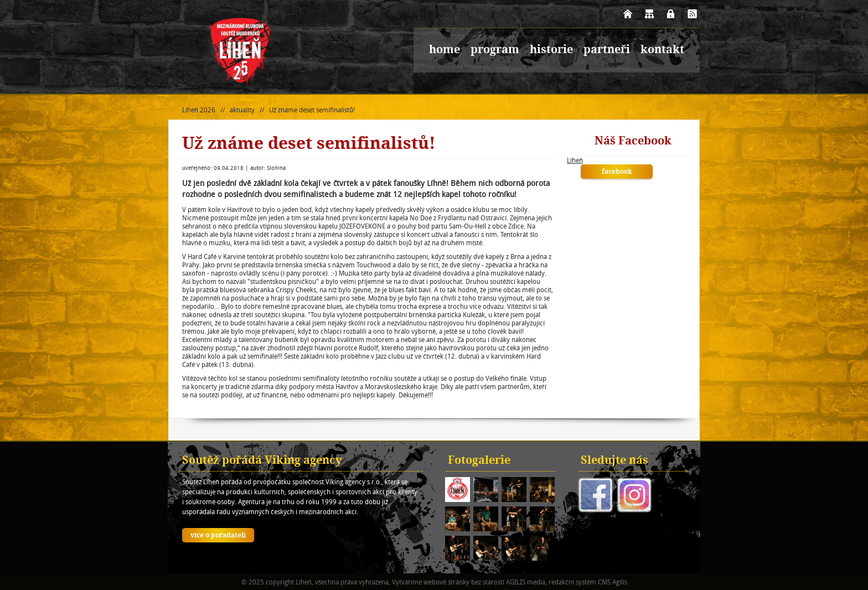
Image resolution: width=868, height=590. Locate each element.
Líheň (575, 160)
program (495, 50)
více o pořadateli (218, 536)
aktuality (242, 110)
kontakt (662, 50)
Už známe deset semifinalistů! (312, 110)
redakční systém (572, 582)
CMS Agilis (613, 582)
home (445, 50)
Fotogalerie (479, 461)
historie (551, 50)
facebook (617, 172)
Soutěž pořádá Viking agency (262, 461)
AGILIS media (526, 582)
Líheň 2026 (199, 110)
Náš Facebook (633, 142)
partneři (607, 50)
